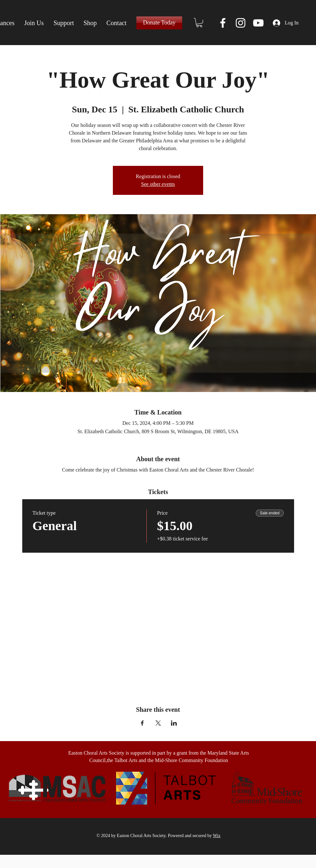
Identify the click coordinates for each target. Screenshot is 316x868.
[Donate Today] (159, 23)
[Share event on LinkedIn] (174, 723)
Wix (217, 836)
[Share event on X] (158, 723)
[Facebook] (223, 23)
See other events (158, 184)
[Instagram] (241, 23)
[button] (199, 23)
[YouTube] (258, 23)
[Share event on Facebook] (142, 723)
